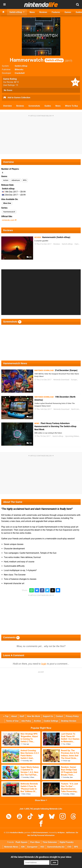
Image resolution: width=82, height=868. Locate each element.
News (58, 106)
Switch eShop (21, 66)
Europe (74, 380)
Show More (41, 800)
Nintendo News (11, 847)
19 (29, 443)
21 (29, 257)
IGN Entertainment (40, 833)
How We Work (34, 716)
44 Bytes (61, 833)
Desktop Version (69, 721)
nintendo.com (9, 220)
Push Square (22, 842)
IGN (23, 847)
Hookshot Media (17, 833)
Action (6, 180)
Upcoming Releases (73, 436)
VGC (42, 847)
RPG (25, 180)
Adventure (16, 180)
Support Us (48, 716)
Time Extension (50, 842)
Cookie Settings (51, 721)
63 (29, 417)
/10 (17, 82)
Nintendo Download (61, 380)
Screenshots (34, 106)
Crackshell (20, 73)
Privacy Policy (72, 716)
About (14, 716)
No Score (8, 90)
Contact (59, 716)
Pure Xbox (35, 842)
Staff (22, 716)
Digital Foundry (67, 842)
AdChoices (70, 833)
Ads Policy (26, 721)
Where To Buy (71, 106)
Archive (37, 721)
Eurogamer (32, 847)
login (44, 664)
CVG (69, 847)
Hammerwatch (37, 60)
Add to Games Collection (17, 98)
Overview (8, 106)
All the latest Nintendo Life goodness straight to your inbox (41, 857)
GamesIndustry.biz (56, 847)
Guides (48, 106)
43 (29, 390)
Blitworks (19, 70)
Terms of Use (12, 721)
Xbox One (7, 203)
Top (6, 716)
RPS (76, 847)
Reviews (20, 106)
